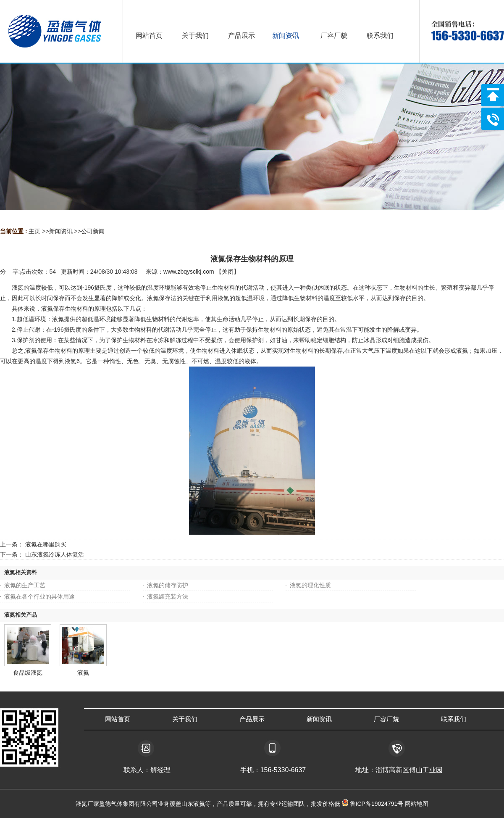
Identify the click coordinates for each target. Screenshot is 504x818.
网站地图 (417, 804)
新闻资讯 (61, 231)
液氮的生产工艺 (25, 585)
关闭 (228, 272)
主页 (34, 231)
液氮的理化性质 (310, 585)
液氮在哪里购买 (46, 544)
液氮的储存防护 (168, 585)
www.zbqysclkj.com (189, 272)
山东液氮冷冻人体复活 (55, 554)
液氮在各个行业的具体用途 (39, 596)
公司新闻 (93, 231)
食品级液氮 (28, 673)
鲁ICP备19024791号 (376, 804)
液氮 (83, 673)
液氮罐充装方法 (168, 596)
